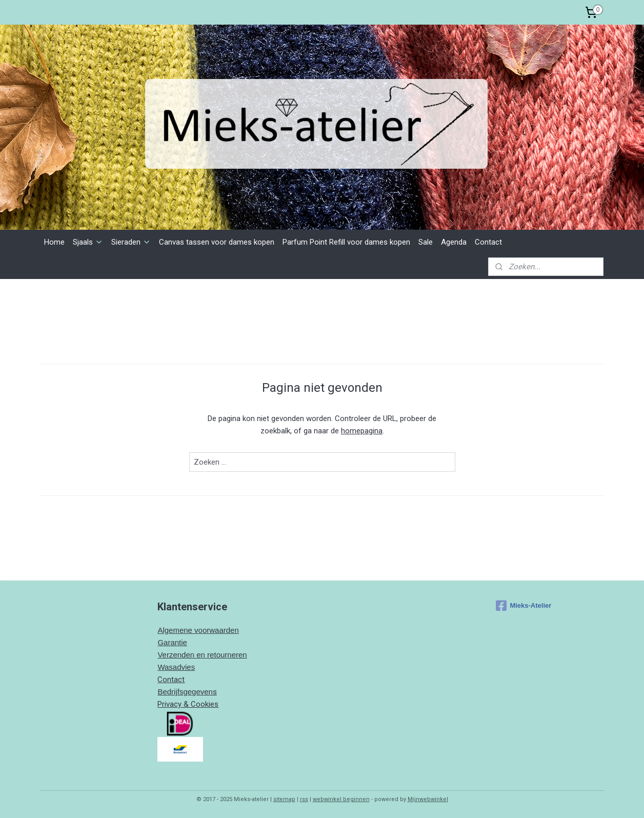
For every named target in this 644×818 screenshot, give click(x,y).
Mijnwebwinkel (428, 799)
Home (54, 242)
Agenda (454, 242)
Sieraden (131, 242)
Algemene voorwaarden (198, 630)
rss (304, 799)
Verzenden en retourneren (202, 655)
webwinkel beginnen (341, 799)
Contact (488, 242)
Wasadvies (176, 667)
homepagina (362, 431)
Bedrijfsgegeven (185, 692)
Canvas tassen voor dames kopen (217, 242)
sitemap (284, 799)
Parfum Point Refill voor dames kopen (346, 242)
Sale (426, 242)
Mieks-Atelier (524, 606)
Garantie (172, 642)
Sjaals (88, 242)
